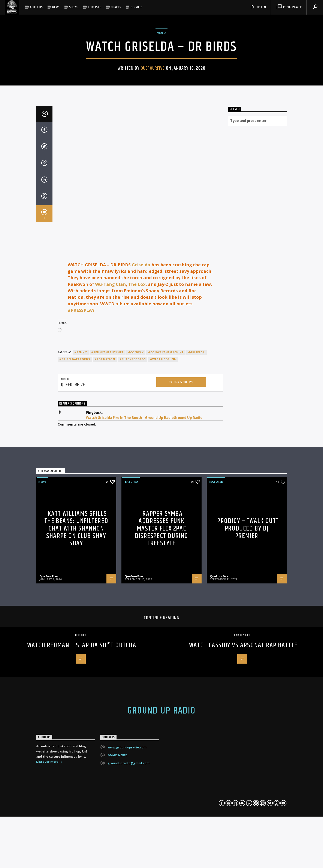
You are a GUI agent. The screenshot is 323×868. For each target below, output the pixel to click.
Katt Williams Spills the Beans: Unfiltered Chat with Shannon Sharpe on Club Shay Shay (76, 706)
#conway (136, 530)
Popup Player (289, 7)
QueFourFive (153, 149)
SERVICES (137, 7)
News (56, 7)
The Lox (137, 462)
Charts (116, 7)
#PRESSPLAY (81, 488)
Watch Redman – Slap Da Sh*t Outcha (82, 823)
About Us (36, 7)
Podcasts (95, 7)
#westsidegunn (163, 537)
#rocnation (105, 537)
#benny (81, 530)
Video (161, 114)
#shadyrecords (133, 537)
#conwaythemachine (166, 530)
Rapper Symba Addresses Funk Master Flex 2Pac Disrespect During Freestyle (161, 706)
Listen (258, 7)
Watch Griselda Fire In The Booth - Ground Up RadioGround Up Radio (144, 595)
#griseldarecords (75, 537)
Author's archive (181, 560)
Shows (74, 7)
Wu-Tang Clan (110, 462)
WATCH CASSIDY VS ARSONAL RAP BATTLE (243, 823)
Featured (131, 659)
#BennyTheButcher (108, 530)
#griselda (197, 530)
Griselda (141, 442)
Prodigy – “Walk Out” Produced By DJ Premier (248, 706)
